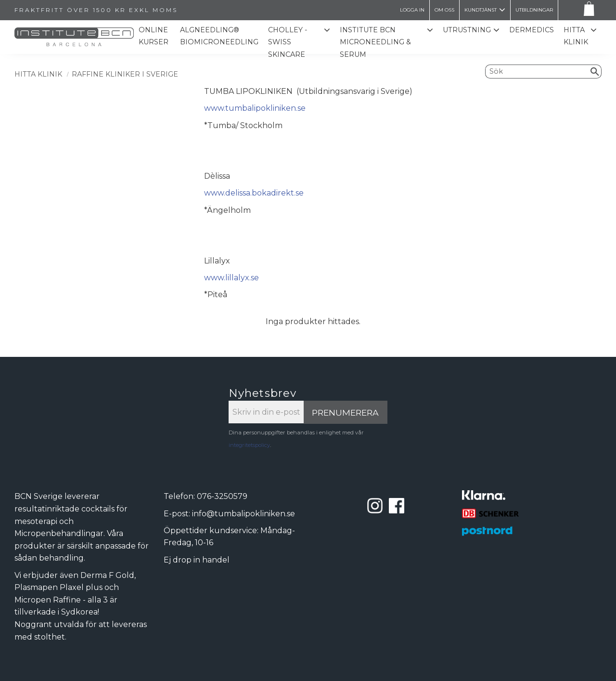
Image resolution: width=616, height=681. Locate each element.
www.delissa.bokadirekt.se (254, 193)
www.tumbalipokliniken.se (255, 108)
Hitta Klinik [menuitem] (576, 36)
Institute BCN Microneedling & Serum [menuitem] (377, 42)
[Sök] (595, 71)
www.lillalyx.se (231, 278)
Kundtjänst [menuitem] (481, 10)
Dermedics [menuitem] (532, 30)
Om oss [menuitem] (444, 10)
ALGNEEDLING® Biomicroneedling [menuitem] (222, 36)
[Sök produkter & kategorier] (537, 71)
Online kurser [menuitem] (156, 36)
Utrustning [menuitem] (467, 30)
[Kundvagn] (587, 10)
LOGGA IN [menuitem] (412, 10)
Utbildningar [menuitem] (534, 10)
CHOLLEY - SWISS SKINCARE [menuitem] (290, 42)
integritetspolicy (249, 445)
